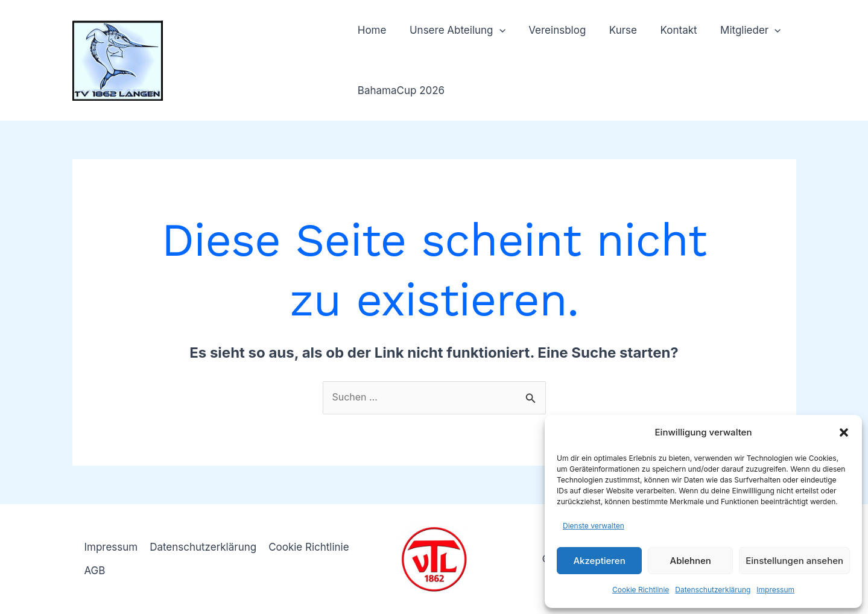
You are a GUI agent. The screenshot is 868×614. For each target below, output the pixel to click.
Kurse (613, 30)
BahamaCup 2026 (400, 90)
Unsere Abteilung (453, 30)
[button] (844, 432)
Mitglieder (735, 30)
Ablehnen (691, 561)
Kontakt (666, 30)
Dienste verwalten (594, 526)
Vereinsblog (550, 30)
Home (371, 30)
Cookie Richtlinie (641, 590)
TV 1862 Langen (253, 54)
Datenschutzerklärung (713, 590)
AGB (95, 571)
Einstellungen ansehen (794, 561)
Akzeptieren (599, 561)
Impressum (775, 590)
